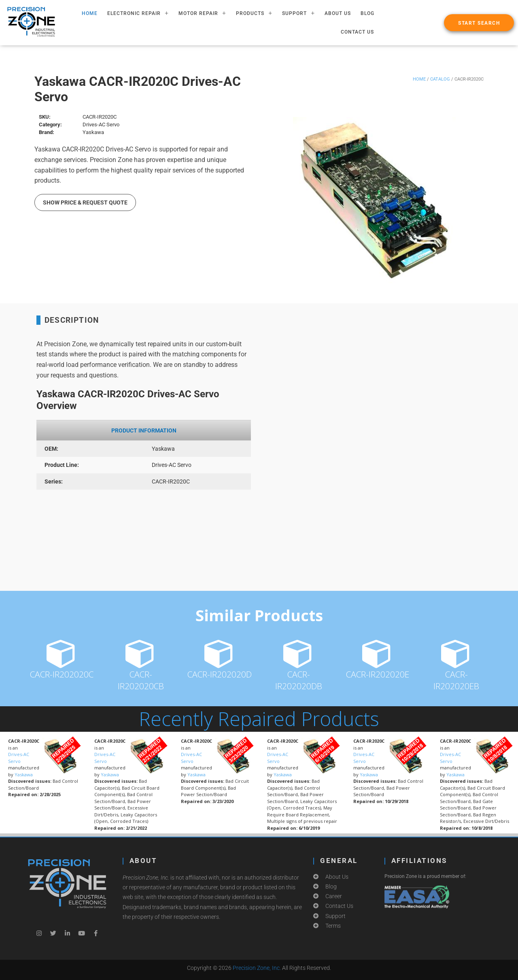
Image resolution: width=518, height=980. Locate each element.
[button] (479, 23)
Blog (367, 13)
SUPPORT (298, 13)
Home (419, 79)
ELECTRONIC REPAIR (138, 13)
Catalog (440, 79)
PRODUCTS (254, 13)
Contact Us (357, 32)
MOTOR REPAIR (202, 13)
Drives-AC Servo (19, 758)
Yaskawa (24, 774)
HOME (90, 13)
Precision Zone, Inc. (257, 968)
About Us (338, 13)
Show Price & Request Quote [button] (85, 202)
